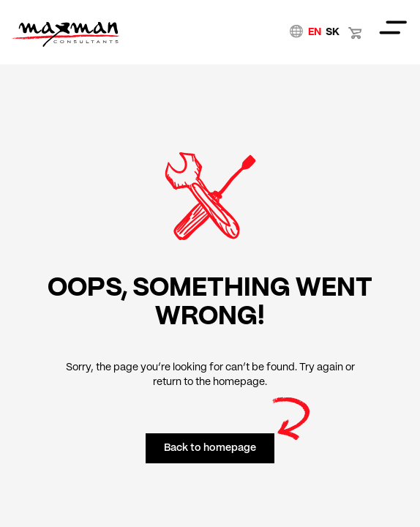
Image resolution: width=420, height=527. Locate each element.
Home (65, 34)
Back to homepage (210, 448)
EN (315, 32)
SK (333, 32)
